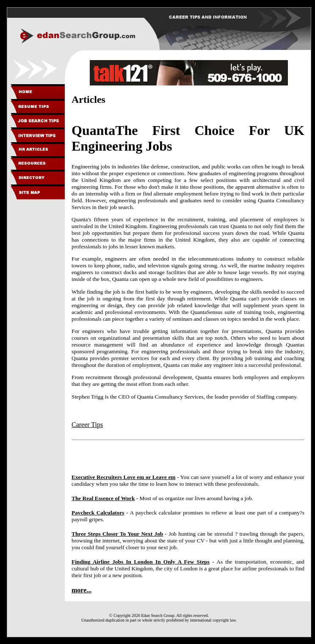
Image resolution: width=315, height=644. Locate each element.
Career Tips (87, 425)
